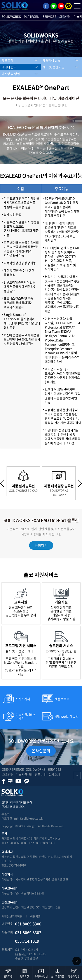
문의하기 (41, 545)
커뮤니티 (41, 774)
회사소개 (54, 774)
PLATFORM (32, 16)
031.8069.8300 (28, 924)
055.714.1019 (27, 941)
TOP (77, 961)
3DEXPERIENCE (13, 769)
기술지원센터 (24, 774)
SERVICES (49, 16)
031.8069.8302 (28, 932)
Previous (2, 483)
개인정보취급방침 (12, 916)
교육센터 (65, 16)
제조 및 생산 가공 (54, 67)
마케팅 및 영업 (11, 74)
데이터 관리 (9, 67)
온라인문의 (41, 751)
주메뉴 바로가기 (0, 0)
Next (80, 483)
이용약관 (35, 916)
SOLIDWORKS (11, 16)
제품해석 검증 (51, 60)
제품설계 (7, 60)
